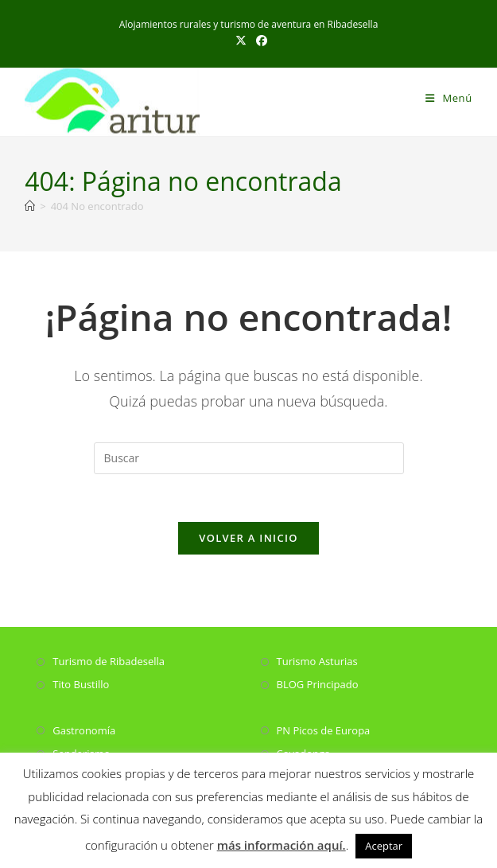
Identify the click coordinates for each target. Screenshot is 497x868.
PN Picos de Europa (324, 730)
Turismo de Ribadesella (109, 662)
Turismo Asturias (317, 662)
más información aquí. (282, 845)
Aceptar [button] (384, 846)
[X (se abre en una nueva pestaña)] (241, 41)
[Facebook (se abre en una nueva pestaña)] (259, 41)
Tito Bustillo (81, 685)
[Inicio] (30, 206)
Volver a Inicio (248, 539)
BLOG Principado (318, 685)
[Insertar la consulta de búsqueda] (249, 458)
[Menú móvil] (449, 98)
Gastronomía (84, 730)
